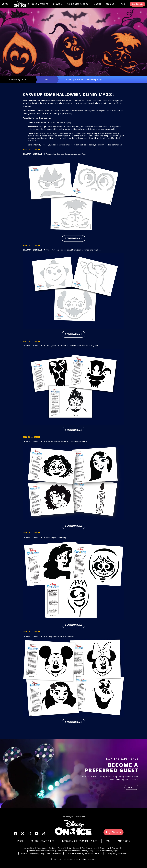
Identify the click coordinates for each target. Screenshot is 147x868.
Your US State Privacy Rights (107, 851)
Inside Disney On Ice (78, 4)
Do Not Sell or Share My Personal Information (83, 853)
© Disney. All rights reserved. (116, 853)
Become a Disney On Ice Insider (80, 841)
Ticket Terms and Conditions (68, 851)
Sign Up (110, 4)
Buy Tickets (137, 4)
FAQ (123, 4)
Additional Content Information (41, 851)
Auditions (124, 841)
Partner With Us (64, 848)
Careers (76, 848)
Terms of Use (117, 848)
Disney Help (105, 848)
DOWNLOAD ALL (74, 238)
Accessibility (29, 848)
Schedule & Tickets (37, 4)
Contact (52, 848)
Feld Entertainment (90, 848)
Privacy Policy (88, 851)
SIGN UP (131, 787)
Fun (46, 79)
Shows (56, 4)
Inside (18, 79)
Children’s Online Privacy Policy (32, 853)
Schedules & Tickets (42, 841)
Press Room (42, 848)
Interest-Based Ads (54, 853)
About (98, 4)
